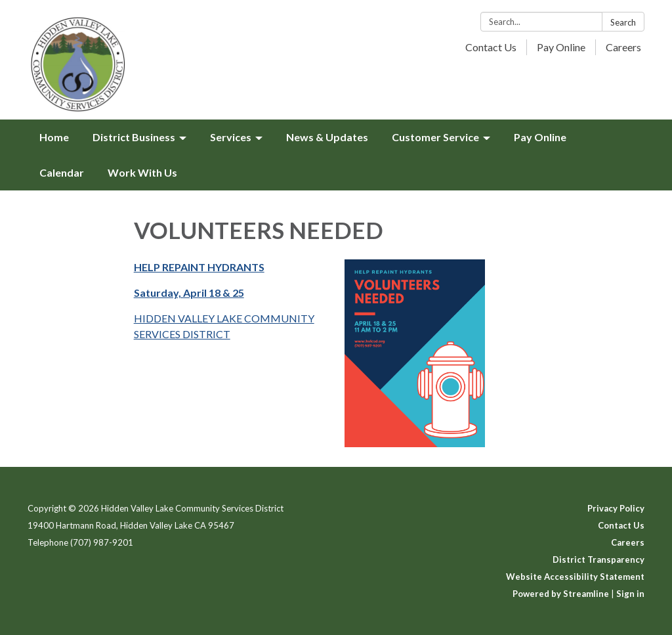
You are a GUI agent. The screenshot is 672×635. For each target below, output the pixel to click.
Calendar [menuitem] (62, 172)
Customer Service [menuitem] (435, 137)
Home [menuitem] (54, 137)
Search (623, 22)
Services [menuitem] (231, 137)
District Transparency (598, 559)
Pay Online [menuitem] (540, 137)
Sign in (630, 594)
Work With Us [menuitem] (142, 172)
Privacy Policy (616, 508)
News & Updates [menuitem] (327, 137)
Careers (623, 47)
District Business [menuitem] (134, 137)
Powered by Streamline (561, 594)
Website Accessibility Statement (575, 577)
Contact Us (491, 47)
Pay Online (561, 47)
